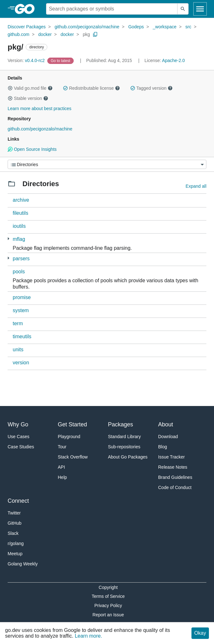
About (166, 424)
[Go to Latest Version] (61, 60)
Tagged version (151, 88)
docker (45, 34)
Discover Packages (27, 27)
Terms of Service (108, 596)
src (188, 27)
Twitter (14, 513)
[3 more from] (8, 258)
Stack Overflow (73, 457)
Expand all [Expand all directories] (196, 186)
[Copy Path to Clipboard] (95, 34)
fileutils (20, 213)
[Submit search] (183, 9)
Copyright (108, 587)
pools (19, 272)
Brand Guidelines (175, 477)
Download (168, 437)
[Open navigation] (200, 9)
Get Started (72, 424)
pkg (87, 34)
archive (21, 200)
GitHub (15, 523)
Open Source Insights (32, 149)
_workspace (165, 27)
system (21, 310)
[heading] (27, 9)
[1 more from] (8, 239)
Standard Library (124, 437)
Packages (120, 424)
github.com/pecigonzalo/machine (87, 27)
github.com (18, 34)
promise (22, 297)
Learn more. (88, 636)
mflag (19, 239)
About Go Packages (128, 457)
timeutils (22, 336)
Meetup (15, 554)
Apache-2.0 (173, 60)
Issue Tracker (171, 457)
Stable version (28, 98)
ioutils (19, 226)
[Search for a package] (112, 9)
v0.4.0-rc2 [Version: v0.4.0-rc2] (27, 60)
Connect (18, 501)
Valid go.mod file (30, 88)
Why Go (18, 424)
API (61, 467)
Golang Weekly (23, 564)
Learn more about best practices (40, 108)
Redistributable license (91, 88)
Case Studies (21, 447)
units (18, 350)
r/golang (16, 543)
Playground (69, 437)
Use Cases (18, 437)
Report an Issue (108, 615)
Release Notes (173, 467)
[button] (10, 88)
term (18, 323)
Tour (62, 447)
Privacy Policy (108, 605)
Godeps (136, 27)
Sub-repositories (124, 447)
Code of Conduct (175, 487)
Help (62, 477)
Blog (163, 447)
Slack (13, 533)
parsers (21, 259)
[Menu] (107, 164)
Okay (200, 633)
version (21, 363)
